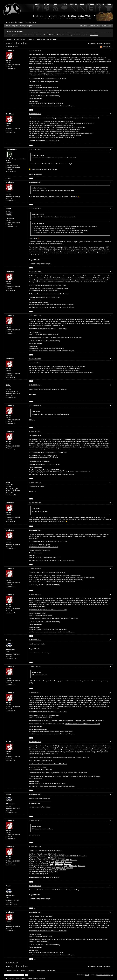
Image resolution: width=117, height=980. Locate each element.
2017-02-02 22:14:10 (35, 847)
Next (26, 43)
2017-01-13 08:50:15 (35, 568)
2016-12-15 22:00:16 (35, 149)
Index (8, 22)
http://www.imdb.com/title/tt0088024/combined (58, 125)
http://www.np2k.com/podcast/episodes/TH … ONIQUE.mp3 (48, 452)
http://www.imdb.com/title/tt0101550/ (40, 615)
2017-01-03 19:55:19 (35, 503)
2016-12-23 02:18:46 (35, 315)
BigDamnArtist (11, 149)
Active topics (84, 26)
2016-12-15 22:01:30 (35, 182)
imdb (45, 854)
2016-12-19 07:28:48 (35, 272)
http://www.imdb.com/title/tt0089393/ (40, 769)
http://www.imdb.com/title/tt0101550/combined (65, 131)
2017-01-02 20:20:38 (35, 482)
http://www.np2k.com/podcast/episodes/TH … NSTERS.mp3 (48, 78)
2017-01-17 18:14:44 (35, 666)
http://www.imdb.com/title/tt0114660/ (40, 717)
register (100, 43)
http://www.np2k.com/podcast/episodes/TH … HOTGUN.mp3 (48, 541)
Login (34, 22)
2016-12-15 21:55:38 (35, 50)
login (95, 43)
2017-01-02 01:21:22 (35, 432)
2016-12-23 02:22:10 (35, 359)
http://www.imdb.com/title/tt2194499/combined (60, 137)
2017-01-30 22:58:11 (35, 820)
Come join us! (94, 35)
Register (28, 22)
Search (21, 22)
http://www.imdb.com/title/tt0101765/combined (71, 127)
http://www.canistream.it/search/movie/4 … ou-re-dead (83, 724)
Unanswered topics (94, 26)
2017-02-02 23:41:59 (35, 886)
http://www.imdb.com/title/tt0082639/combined (80, 123)
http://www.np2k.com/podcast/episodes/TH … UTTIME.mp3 (48, 931)
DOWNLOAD (52, 854)
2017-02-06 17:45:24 (35, 912)
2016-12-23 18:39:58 (35, 405)
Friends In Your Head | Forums (16, 39)
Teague (9, 208)
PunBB (87, 975)
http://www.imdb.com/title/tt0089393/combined (66, 135)
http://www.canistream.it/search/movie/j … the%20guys (83, 776)
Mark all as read (106, 26)
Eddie (8, 385)
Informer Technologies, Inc (105, 975)
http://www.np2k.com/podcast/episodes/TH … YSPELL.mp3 (48, 610)
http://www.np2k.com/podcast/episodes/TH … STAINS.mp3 (48, 285)
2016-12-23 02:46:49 (35, 385)
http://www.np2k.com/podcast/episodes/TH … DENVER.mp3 (48, 712)
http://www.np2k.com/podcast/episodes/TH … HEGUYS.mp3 (48, 764)
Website (8, 178)
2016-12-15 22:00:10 (35, 114)
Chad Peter (10, 50)
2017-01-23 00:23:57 (35, 692)
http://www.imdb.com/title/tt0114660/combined (79, 133)
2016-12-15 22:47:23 (35, 208)
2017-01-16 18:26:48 (35, 595)
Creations (31, 39)
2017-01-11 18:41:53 (35, 530)
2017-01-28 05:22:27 (35, 794)
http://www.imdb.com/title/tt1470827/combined (43, 87)
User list (14, 22)
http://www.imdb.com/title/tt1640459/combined (65, 129)
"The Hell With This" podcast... (46, 39)
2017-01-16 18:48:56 (35, 640)
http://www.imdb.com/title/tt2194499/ (40, 936)
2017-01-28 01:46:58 (35, 742)
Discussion (61, 854)
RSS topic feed (107, 47)
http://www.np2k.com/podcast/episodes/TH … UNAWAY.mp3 (48, 329)
